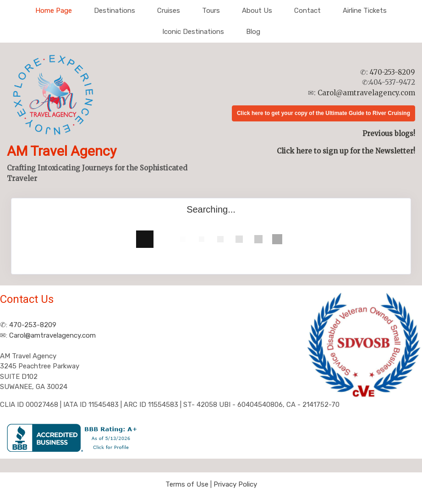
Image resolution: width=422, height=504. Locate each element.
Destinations (115, 11)
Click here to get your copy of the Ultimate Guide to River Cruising (323, 113)
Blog (253, 32)
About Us (257, 11)
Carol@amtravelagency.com (366, 93)
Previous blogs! (389, 134)
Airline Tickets (365, 11)
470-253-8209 (392, 72)
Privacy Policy (235, 484)
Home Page (54, 11)
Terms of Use (187, 484)
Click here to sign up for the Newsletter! (346, 151)
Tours (211, 11)
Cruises (169, 11)
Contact (307, 11)
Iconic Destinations (193, 32)
